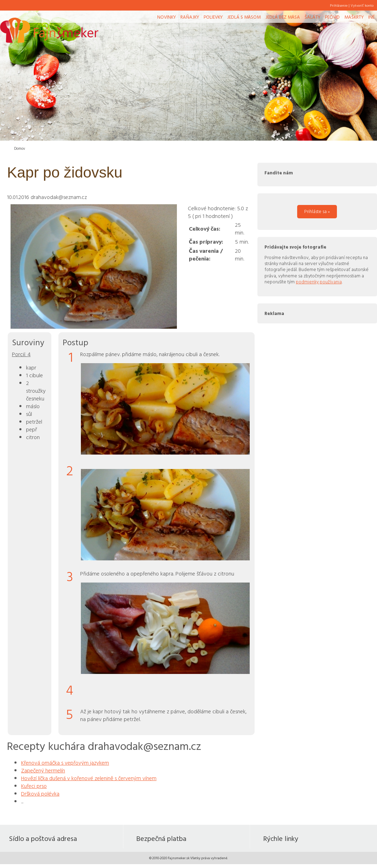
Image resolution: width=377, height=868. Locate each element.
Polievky (213, 17)
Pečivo (332, 17)
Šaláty (312, 17)
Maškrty (354, 17)
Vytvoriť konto (362, 5)
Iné (371, 17)
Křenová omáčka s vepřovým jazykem (65, 763)
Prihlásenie (339, 5)
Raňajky (190, 17)
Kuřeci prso (34, 786)
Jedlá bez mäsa (283, 17)
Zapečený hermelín (43, 770)
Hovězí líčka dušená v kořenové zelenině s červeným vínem (89, 778)
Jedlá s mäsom (244, 17)
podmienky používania (319, 282)
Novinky (167, 17)
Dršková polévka (40, 793)
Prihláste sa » (317, 211)
